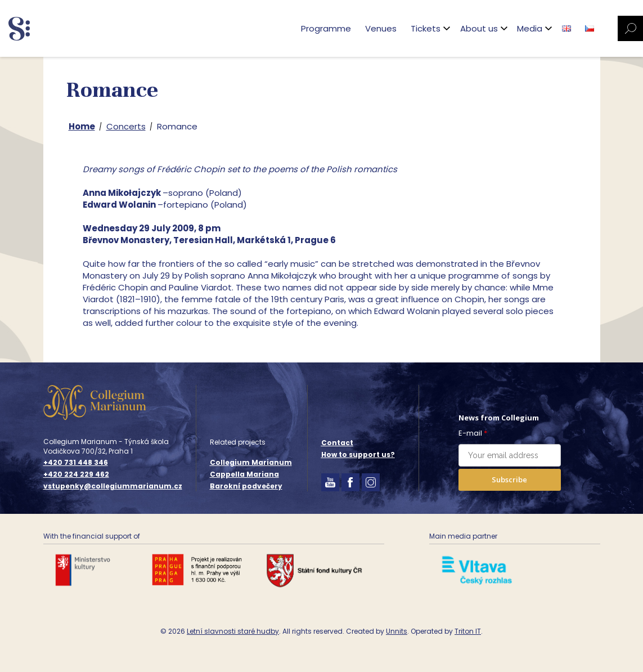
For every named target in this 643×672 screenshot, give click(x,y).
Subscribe (509, 480)
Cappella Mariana (244, 474)
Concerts (126, 126)
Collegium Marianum (251, 462)
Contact (337, 443)
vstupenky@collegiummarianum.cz (113, 486)
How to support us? (358, 454)
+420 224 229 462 (76, 474)
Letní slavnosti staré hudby (233, 631)
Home (82, 126)
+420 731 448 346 (76, 463)
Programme (326, 28)
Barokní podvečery (246, 486)
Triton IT (468, 631)
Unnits (397, 631)
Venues (381, 28)
